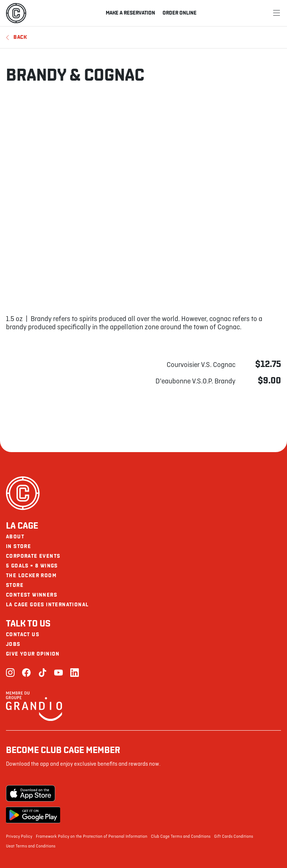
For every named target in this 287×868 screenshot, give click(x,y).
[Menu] (277, 13)
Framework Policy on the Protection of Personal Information (92, 837)
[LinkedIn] (75, 673)
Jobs (13, 644)
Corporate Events (33, 556)
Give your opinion (33, 654)
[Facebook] (26, 673)
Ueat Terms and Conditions (31, 846)
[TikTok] (42, 673)
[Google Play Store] (33, 815)
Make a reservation (130, 13)
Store (15, 585)
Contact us (23, 634)
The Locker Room (31, 575)
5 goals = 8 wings (32, 566)
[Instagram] (10, 673)
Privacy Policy (19, 837)
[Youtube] (58, 673)
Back (16, 37)
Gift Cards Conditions (234, 837)
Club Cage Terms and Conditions (181, 837)
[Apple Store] (33, 793)
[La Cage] (16, 13)
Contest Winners (32, 595)
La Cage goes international (47, 605)
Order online (180, 13)
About (15, 537)
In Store (18, 546)
